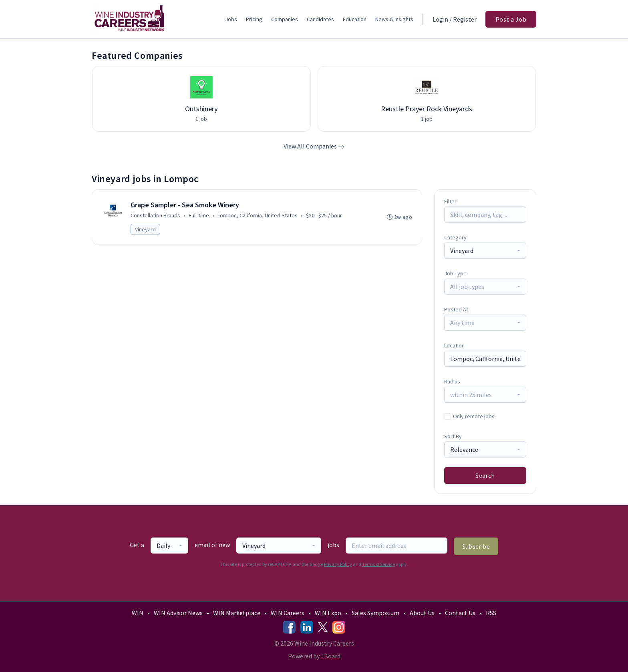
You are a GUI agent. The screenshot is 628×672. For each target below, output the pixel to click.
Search (485, 475)
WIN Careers (288, 613)
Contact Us (460, 613)
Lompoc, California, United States (258, 215)
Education (355, 19)
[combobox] (485, 251)
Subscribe (476, 546)
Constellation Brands (155, 215)
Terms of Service (378, 564)
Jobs (231, 19)
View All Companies (314, 146)
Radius (452, 381)
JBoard (331, 656)
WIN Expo (328, 613)
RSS (491, 613)
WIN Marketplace (237, 613)
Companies (285, 19)
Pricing (254, 19)
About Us (422, 613)
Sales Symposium (375, 613)
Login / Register (455, 19)
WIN (138, 613)
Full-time (199, 215)
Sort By (453, 436)
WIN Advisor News (178, 613)
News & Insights (394, 19)
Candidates (320, 19)
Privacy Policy (338, 564)
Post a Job (511, 19)
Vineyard (145, 229)
